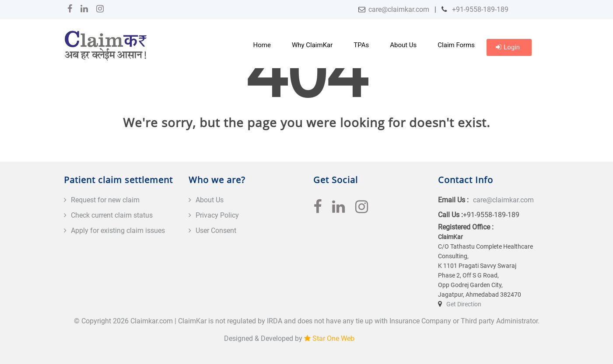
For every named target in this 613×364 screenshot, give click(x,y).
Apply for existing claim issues (118, 231)
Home (262, 45)
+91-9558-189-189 (479, 9)
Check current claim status (112, 215)
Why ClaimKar (312, 45)
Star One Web (333, 338)
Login (508, 47)
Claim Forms (456, 45)
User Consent (216, 231)
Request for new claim (105, 200)
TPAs (361, 45)
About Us (403, 45)
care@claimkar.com (399, 9)
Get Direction (464, 304)
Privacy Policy (217, 215)
